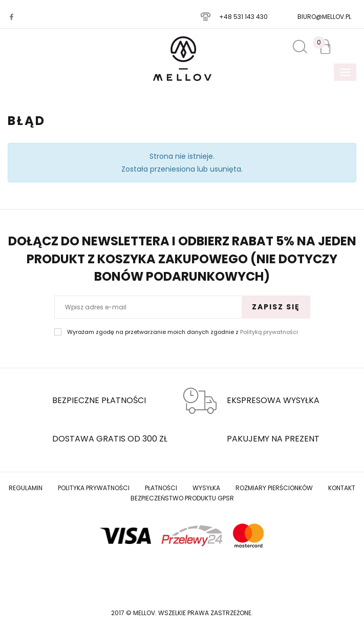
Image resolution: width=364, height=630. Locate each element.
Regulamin (26, 488)
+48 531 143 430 (243, 17)
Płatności (161, 488)
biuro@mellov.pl (324, 17)
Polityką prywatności (269, 332)
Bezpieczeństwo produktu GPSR (182, 498)
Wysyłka (206, 488)
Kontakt (342, 488)
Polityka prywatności (94, 488)
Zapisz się (276, 307)
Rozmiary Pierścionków (274, 488)
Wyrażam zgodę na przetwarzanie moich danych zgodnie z (183, 332)
